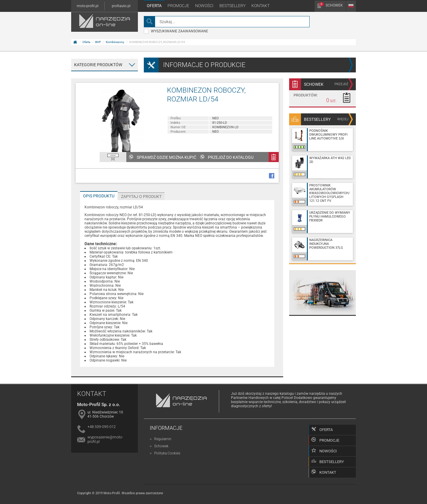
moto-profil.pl (88, 6)
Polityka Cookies (167, 453)
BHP (98, 42)
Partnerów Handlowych (250, 398)
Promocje (178, 6)
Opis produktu (99, 196)
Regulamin (163, 439)
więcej (343, 119)
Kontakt (260, 6)
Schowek (331, 5)
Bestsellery (232, 6)
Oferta (154, 6)
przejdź (341, 84)
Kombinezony (115, 42)
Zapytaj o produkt (141, 196)
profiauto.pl (121, 6)
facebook (272, 176)
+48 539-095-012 (102, 427)
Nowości (204, 6)
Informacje (166, 428)
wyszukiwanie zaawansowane (176, 31)
